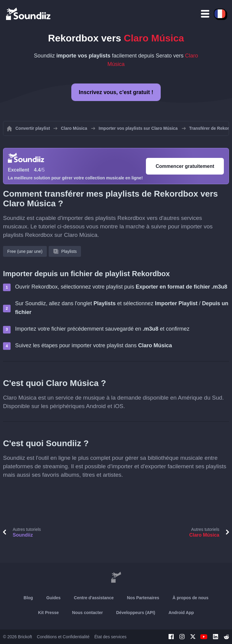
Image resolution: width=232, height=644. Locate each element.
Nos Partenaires (143, 598)
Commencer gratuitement (185, 166)
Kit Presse (48, 613)
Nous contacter (88, 613)
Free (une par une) (25, 251)
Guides (53, 598)
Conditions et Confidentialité (63, 637)
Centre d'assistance (94, 598)
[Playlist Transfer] (29, 14)
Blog (28, 598)
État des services (110, 637)
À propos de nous (190, 598)
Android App (181, 613)
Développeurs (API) (136, 613)
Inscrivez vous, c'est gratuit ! (116, 92)
